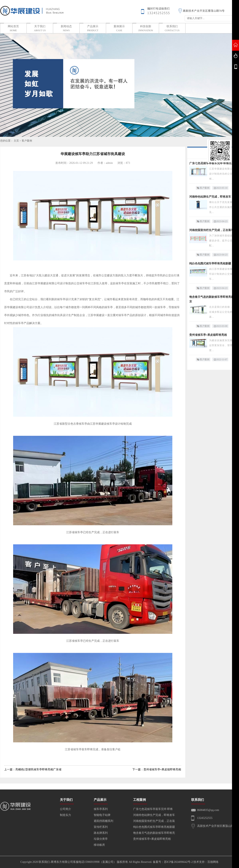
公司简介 (65, 809)
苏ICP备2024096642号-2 (178, 862)
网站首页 (13, 29)
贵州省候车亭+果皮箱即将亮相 (208, 335)
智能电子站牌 (102, 815)
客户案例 (27, 141)
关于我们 (40, 29)
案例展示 (119, 29)
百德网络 (213, 862)
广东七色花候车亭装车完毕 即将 (153, 809)
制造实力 (65, 815)
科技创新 (146, 29)
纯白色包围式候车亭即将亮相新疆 (210, 264)
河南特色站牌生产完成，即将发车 (210, 197)
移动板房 (99, 845)
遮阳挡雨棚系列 (103, 821)
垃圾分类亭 (101, 839)
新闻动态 (66, 29)
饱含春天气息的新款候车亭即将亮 (154, 833)
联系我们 (172, 29)
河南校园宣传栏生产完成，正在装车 (212, 230)
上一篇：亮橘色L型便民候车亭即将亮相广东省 (33, 769)
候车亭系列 (101, 809)
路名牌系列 (101, 833)
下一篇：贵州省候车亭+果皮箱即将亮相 (157, 769)
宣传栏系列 (101, 827)
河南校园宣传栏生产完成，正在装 (154, 821)
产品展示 (93, 29)
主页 (16, 141)
